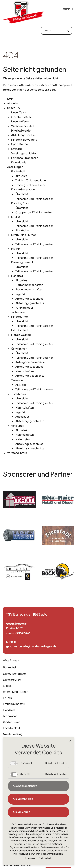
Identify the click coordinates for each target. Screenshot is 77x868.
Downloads (19, 137)
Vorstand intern (17, 427)
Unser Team (19, 87)
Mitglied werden (22, 105)
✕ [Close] (70, 741)
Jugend (20, 269)
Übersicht (22, 169)
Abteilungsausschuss (29, 273)
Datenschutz (45, 858)
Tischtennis (19, 368)
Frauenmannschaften (29, 264)
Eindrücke (22, 205)
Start (10, 73)
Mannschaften (25, 346)
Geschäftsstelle (22, 91)
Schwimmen (19, 323)
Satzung (17, 123)
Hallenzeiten (23, 414)
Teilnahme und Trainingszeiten (34, 173)
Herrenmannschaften (29, 260)
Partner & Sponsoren (25, 132)
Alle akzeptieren (23, 799)
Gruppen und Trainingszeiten (34, 187)
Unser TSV (14, 82)
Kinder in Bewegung (24, 114)
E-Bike (16, 192)
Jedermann (18, 287)
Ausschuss (22, 391)
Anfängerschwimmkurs (30, 337)
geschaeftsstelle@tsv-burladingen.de (31, 621)
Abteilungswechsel (24, 110)
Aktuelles (13, 78)
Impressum (31, 858)
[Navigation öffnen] (68, 9)
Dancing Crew (20, 178)
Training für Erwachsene (31, 160)
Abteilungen (15, 142)
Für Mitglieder (24, 282)
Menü (68, 9)
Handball (17, 250)
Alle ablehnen (21, 812)
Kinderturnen (20, 291)
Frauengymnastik (22, 237)
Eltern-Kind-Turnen (24, 210)
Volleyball (17, 400)
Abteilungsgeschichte (30, 278)
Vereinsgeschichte (24, 128)
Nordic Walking (21, 309)
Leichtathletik (20, 305)
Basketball (18, 146)
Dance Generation (23, 164)
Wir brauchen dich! (23, 101)
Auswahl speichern (25, 786)
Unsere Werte (20, 96)
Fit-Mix (16, 223)
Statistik (25, 774)
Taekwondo (19, 355)
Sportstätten (20, 119)
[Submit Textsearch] (67, 31)
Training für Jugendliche (31, 155)
